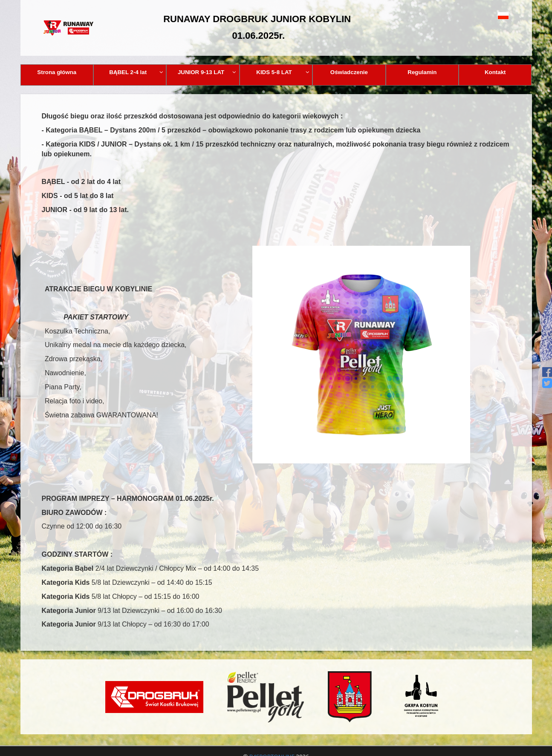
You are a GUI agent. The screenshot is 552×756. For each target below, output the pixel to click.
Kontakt (495, 72)
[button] (484, 16)
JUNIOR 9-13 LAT (207, 72)
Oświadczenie (349, 72)
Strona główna (57, 72)
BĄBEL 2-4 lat (136, 72)
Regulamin (422, 72)
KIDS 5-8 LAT (283, 72)
